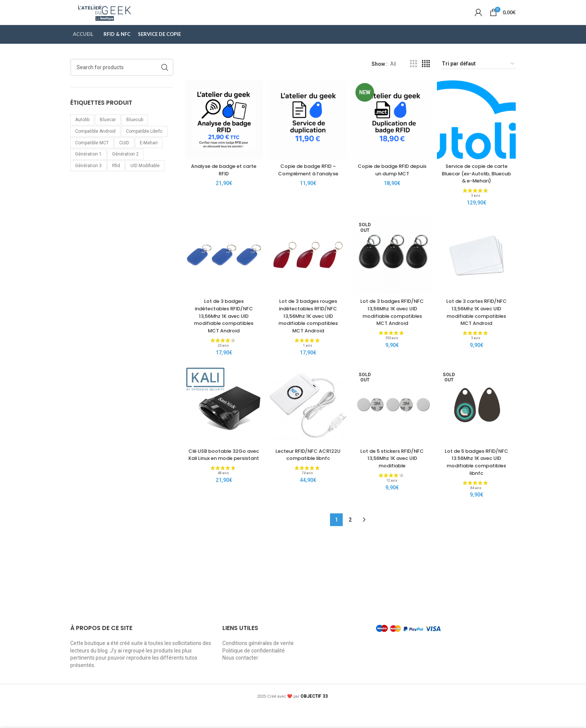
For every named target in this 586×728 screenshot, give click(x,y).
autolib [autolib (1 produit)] (82, 134)
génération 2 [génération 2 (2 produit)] (125, 169)
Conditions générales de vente (258, 663)
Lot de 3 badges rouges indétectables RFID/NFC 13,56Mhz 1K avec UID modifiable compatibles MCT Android (307, 335)
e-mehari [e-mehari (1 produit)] (149, 157)
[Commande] (478, 78)
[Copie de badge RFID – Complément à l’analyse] (307, 132)
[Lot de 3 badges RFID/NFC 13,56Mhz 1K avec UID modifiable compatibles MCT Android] (393, 276)
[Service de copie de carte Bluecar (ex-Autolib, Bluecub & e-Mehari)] (479, 132)
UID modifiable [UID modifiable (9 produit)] (145, 180)
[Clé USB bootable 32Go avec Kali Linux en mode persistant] (222, 427)
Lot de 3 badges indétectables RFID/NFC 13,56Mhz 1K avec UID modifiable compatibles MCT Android (222, 335)
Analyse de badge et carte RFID (222, 180)
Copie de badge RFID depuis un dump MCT (393, 180)
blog (103, 671)
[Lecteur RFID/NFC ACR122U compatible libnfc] (307, 427)
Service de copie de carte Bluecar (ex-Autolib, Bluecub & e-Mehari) (478, 187)
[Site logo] (128, 19)
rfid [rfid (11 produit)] (116, 180)
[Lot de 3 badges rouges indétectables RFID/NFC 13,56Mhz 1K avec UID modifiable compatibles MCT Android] (307, 276)
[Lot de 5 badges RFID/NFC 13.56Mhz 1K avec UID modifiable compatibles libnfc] (479, 427)
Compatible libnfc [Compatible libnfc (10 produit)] (144, 145)
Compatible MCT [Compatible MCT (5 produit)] (92, 157)
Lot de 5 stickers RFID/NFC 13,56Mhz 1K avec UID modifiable (393, 478)
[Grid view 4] (426, 78)
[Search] (122, 82)
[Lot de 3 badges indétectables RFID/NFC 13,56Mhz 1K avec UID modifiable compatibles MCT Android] (222, 276)
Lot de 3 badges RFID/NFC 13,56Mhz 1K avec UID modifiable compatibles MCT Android (393, 335)
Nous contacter (240, 678)
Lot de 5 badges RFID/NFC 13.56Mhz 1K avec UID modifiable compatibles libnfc (478, 482)
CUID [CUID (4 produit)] (124, 157)
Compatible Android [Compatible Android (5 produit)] (95, 145)
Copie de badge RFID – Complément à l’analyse (307, 180)
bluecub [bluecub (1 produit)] (135, 134)
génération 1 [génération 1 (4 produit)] (88, 169)
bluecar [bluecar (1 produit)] (108, 134)
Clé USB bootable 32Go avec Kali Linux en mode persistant (222, 478)
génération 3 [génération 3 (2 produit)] (88, 180)
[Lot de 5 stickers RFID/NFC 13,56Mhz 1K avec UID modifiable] (393, 427)
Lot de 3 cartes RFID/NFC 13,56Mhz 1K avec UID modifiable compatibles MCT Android (479, 331)
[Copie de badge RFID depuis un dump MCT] (393, 132)
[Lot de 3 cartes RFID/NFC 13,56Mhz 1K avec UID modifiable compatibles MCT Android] (479, 276)
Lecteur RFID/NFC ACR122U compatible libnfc (307, 478)
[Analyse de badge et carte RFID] (222, 132)
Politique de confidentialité (254, 671)
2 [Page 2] (350, 540)
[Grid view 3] (414, 78)
